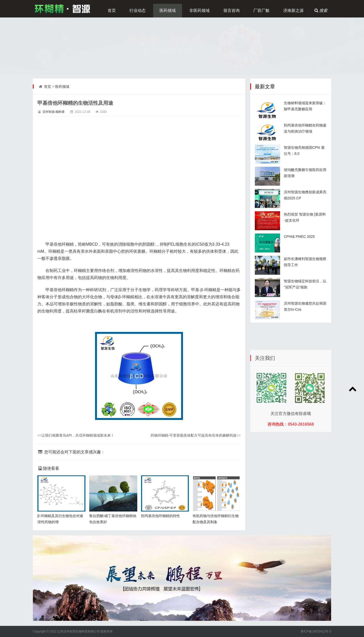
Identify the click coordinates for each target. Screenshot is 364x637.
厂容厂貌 (261, 10)
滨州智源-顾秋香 (54, 112)
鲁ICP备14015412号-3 (316, 631)
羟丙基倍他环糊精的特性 (161, 516)
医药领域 (168, 10)
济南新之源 (293, 10)
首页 (112, 10)
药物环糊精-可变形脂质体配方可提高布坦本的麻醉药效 (196, 435)
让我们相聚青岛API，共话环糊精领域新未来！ (76, 435)
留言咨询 (232, 10)
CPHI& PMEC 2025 (299, 237)
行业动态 (138, 10)
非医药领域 (199, 10)
